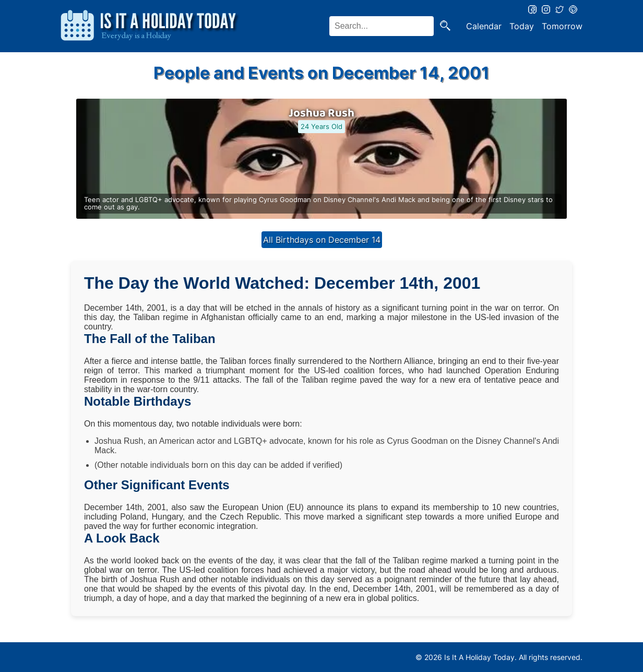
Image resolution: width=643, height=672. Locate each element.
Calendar (484, 26)
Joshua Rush (321, 113)
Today (522, 26)
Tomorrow (562, 26)
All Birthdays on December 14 (322, 240)
